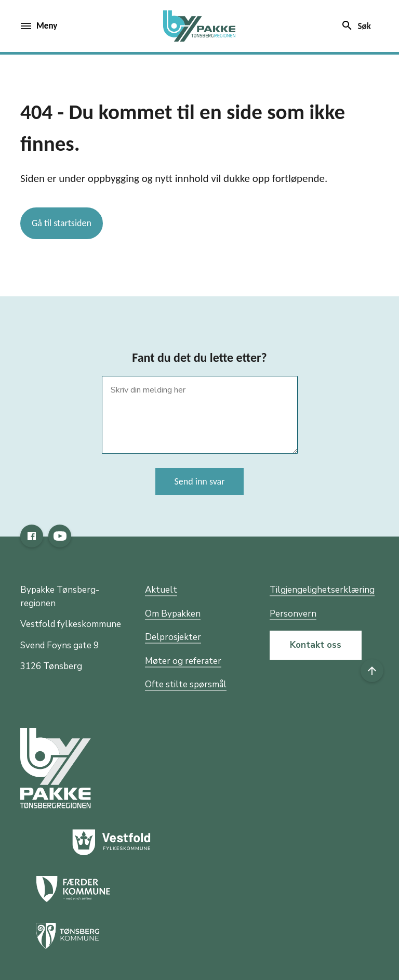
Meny (39, 26)
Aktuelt (161, 590)
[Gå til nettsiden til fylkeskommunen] (56, 768)
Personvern (293, 614)
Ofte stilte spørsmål (186, 684)
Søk (356, 25)
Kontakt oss (316, 645)
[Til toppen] (372, 671)
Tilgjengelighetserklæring (322, 590)
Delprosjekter (173, 637)
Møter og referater (183, 661)
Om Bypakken (173, 614)
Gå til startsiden (62, 223)
